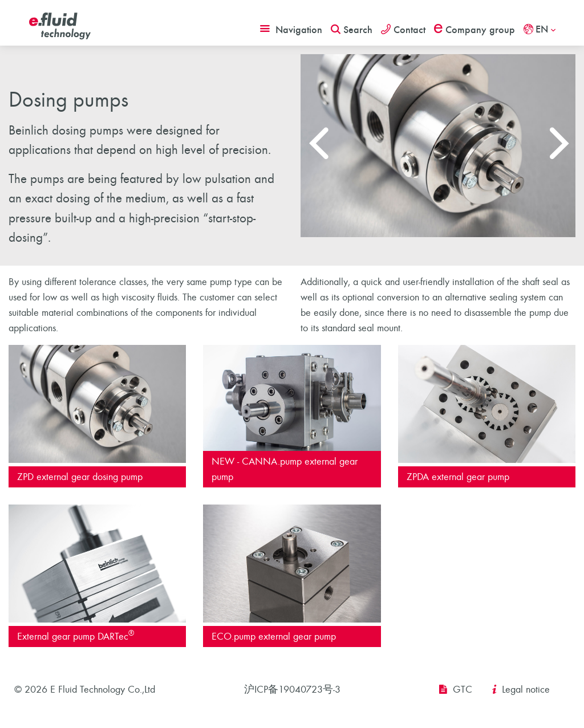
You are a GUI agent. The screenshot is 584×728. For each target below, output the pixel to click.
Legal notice (526, 690)
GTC (463, 690)
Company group (474, 29)
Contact (403, 29)
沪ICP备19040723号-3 (292, 690)
